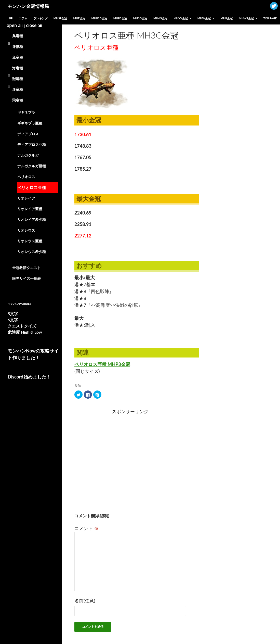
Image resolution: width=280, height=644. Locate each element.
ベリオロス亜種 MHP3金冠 (102, 364)
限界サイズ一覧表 (26, 278)
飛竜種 (18, 100)
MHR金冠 (226, 18)
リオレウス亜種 (30, 241)
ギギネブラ (26, 112)
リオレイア (26, 198)
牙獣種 (18, 47)
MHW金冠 (204, 18)
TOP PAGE (270, 18)
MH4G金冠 (160, 18)
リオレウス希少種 (32, 252)
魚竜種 (18, 57)
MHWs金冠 (246, 18)
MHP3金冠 (120, 18)
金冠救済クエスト (26, 268)
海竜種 (18, 68)
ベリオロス (26, 177)
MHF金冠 (79, 18)
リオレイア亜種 (30, 209)
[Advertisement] (104, 457)
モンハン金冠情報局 (28, 6)
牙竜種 (18, 89)
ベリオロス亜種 (32, 187)
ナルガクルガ (28, 155)
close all (34, 25)
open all (15, 25)
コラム (23, 18)
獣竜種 (18, 79)
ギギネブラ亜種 (30, 123)
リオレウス (26, 230)
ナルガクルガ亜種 (32, 166)
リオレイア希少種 (32, 219)
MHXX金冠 (181, 18)
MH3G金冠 (140, 18)
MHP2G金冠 (99, 18)
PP (11, 18)
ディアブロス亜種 (32, 144)
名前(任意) (85, 601)
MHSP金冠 (60, 18)
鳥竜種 (18, 36)
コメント (86, 528)
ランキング (40, 18)
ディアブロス (28, 134)
